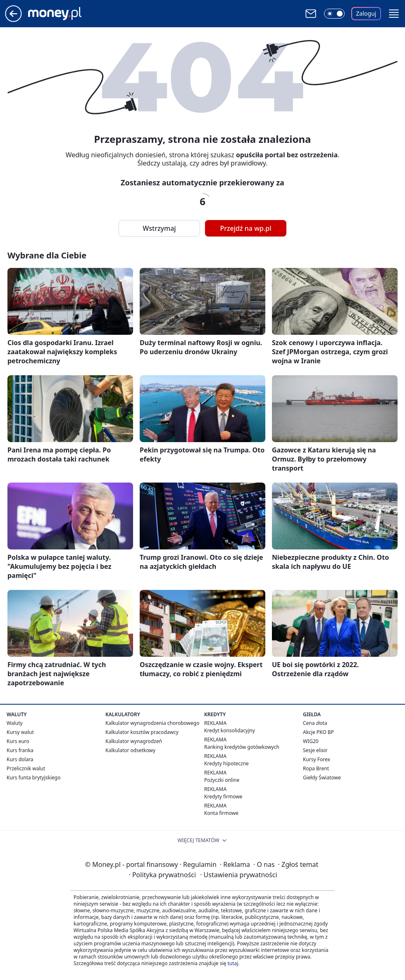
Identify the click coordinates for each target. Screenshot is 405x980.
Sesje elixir (315, 750)
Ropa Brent (316, 768)
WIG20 (311, 741)
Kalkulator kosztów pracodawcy (142, 732)
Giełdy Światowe (322, 778)
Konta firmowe (221, 813)
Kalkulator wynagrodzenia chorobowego (152, 723)
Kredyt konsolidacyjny (230, 730)
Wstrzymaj (159, 228)
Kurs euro (18, 741)
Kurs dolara (20, 759)
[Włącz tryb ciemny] (334, 14)
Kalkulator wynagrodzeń (134, 741)
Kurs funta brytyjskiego (33, 778)
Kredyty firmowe (223, 797)
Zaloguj (366, 13)
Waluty (15, 723)
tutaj (233, 963)
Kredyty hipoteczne (226, 763)
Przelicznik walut (26, 768)
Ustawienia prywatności (238, 875)
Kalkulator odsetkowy (130, 750)
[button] (394, 14)
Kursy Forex (317, 759)
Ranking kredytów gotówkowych (242, 747)
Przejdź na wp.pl (245, 228)
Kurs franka (20, 750)
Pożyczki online (222, 780)
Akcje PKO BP (318, 732)
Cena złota (315, 723)
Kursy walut (20, 732)
